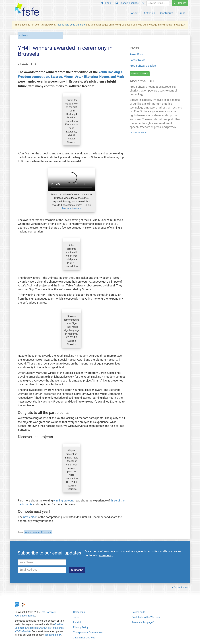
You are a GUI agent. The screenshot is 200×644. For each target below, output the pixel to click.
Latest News (137, 60)
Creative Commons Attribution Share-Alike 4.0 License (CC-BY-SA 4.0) (39, 628)
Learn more (137, 132)
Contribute (167, 13)
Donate (180, 3)
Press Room (137, 54)
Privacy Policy (81, 627)
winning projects (63, 501)
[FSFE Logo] (27, 10)
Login (106, 3)
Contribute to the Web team (146, 617)
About (135, 13)
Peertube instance (72, 208)
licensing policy (53, 635)
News (24, 35)
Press (182, 13)
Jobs (76, 617)
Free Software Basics (143, 66)
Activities (149, 13)
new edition (30, 517)
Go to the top (181, 587)
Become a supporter (140, 74)
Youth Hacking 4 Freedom (38, 532)
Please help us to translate (71, 25)
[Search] (144, 3)
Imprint (77, 622)
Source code (138, 612)
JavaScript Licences (84, 638)
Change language (127, 3)
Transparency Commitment (88, 632)
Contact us (79, 612)
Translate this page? (143, 622)
